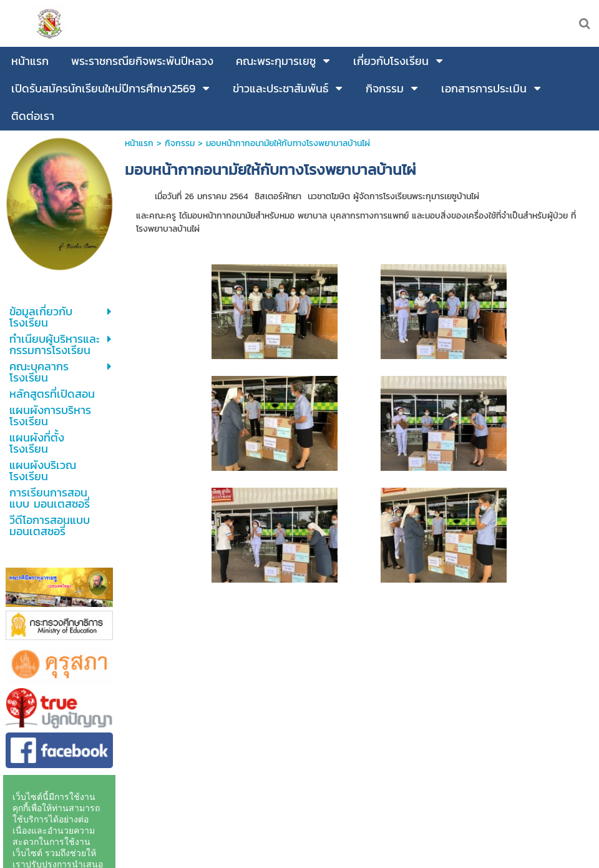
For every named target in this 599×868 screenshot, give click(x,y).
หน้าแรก (139, 143)
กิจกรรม (180, 143)
